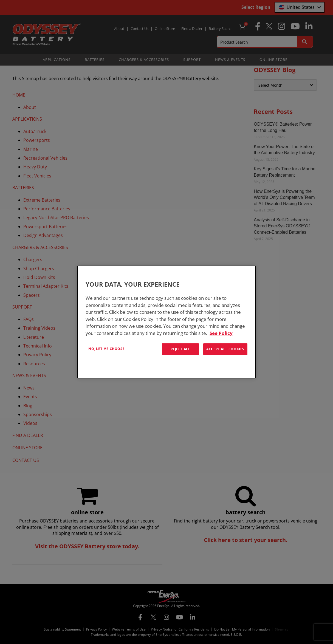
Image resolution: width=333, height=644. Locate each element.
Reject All (180, 349)
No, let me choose (106, 349)
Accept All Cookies (225, 349)
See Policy (221, 333)
